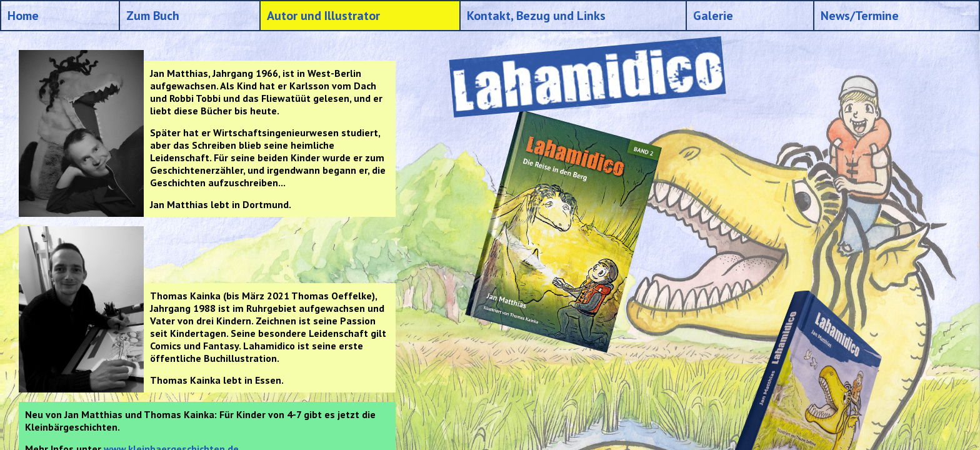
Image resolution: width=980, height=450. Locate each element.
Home (23, 16)
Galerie (713, 16)
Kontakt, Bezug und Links (536, 16)
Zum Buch (153, 16)
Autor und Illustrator (323, 16)
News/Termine (860, 16)
